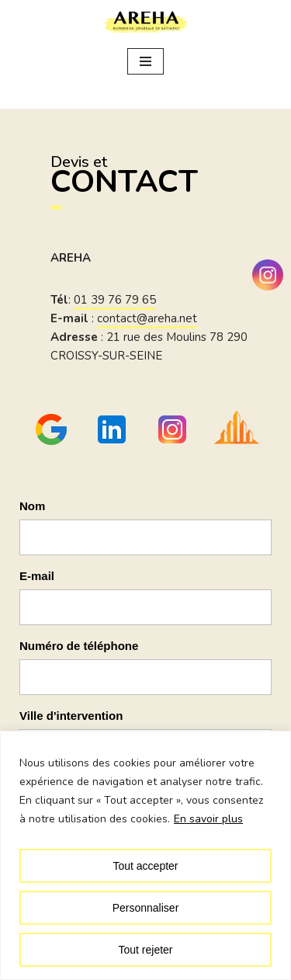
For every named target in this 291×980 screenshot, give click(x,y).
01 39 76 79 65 (115, 300)
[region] (145, 855)
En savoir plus (208, 819)
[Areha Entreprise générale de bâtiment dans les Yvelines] (146, 23)
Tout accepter (145, 866)
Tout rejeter (145, 950)
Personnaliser (146, 908)
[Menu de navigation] (145, 61)
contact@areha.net (147, 318)
